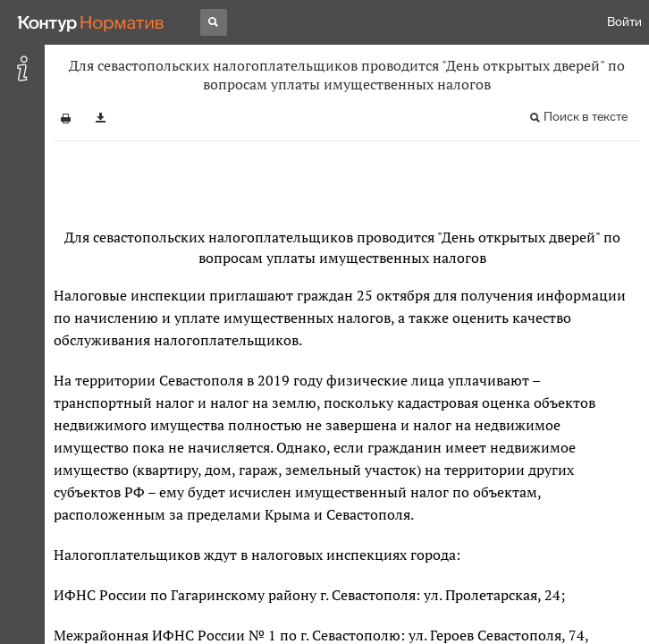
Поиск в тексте (586, 117)
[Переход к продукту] (91, 22)
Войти (624, 22)
